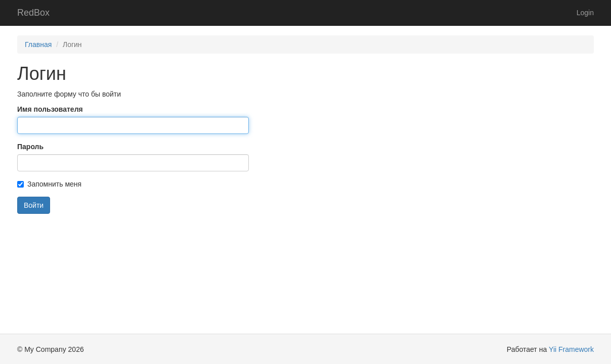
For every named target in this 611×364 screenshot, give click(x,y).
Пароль (30, 147)
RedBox (33, 13)
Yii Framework (571, 349)
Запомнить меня (49, 184)
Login (585, 13)
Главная (38, 44)
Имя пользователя (50, 109)
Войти (34, 205)
